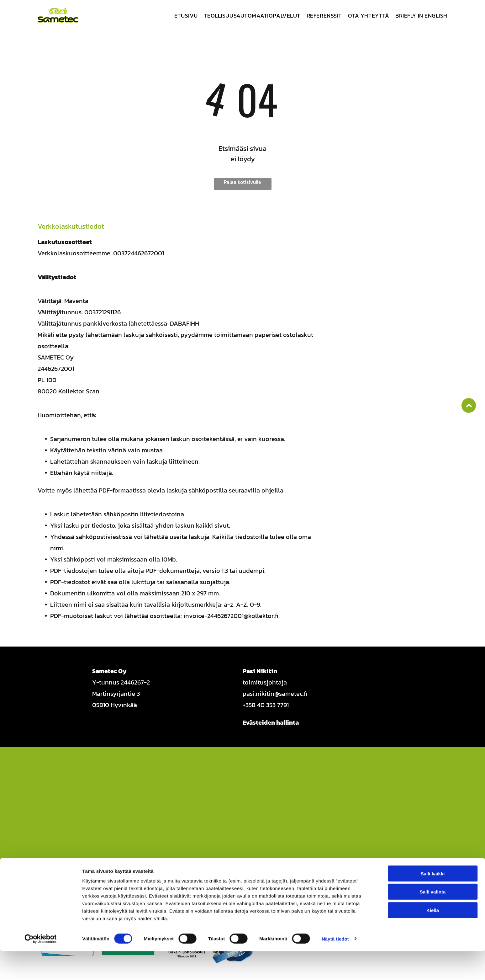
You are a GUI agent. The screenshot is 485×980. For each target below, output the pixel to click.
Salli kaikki (433, 902)
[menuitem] (183, 16)
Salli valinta (433, 921)
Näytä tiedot (335, 968)
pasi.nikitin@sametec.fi (275, 694)
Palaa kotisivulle (242, 182)
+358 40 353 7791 (266, 705)
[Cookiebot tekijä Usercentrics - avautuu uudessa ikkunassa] (41, 968)
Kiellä (433, 939)
